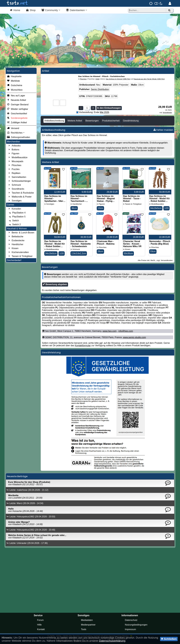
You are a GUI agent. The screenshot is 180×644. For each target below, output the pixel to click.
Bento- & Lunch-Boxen (21, 233)
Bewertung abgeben (55, 285)
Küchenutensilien (18, 253)
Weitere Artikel (75, 121)
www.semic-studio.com (135, 338)
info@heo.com (126, 331)
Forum (40, 621)
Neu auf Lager (16, 96)
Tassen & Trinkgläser (20, 257)
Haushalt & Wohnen (17, 229)
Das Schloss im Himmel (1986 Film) (118, 79)
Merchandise (13, 142)
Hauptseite (14, 77)
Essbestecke (16, 241)
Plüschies (14, 166)
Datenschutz (131, 621)
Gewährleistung (131, 121)
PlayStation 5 (17, 217)
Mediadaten (87, 621)
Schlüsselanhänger (19, 181)
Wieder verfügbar (18, 109)
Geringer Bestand (18, 105)
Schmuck (14, 185)
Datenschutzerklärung (112, 641)
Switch (14, 221)
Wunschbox (15, 90)
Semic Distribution (100, 90)
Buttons (13, 150)
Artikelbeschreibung (54, 121)
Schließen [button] (169, 639)
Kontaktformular (83, 346)
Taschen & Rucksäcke (21, 193)
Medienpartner (88, 625)
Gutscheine (15, 86)
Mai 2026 (104, 113)
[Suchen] (169, 10)
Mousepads (16, 162)
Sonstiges (15, 201)
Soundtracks (16, 189)
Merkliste (13, 81)
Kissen (13, 249)
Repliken (14, 173)
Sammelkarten (17, 177)
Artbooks (14, 146)
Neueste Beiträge (17, 477)
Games (11, 205)
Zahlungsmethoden (18, 138)
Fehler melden (163, 130)
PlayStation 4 (17, 213)
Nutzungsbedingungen (136, 625)
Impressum (130, 630)
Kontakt (41, 630)
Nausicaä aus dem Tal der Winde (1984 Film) (149, 79)
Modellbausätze (18, 158)
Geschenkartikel (17, 114)
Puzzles (14, 170)
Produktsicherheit (111, 121)
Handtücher (16, 245)
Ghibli (97, 79)
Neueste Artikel (16, 100)
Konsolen (14, 209)
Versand (13, 129)
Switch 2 (14, 225)
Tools (84, 630)
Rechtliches (16, 133)
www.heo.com (110, 331)
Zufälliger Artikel (17, 123)
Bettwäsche (16, 237)
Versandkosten (167, 113)
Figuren (13, 154)
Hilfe (39, 625)
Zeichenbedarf (14, 261)
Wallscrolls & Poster (20, 197)
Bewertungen (92, 121)
